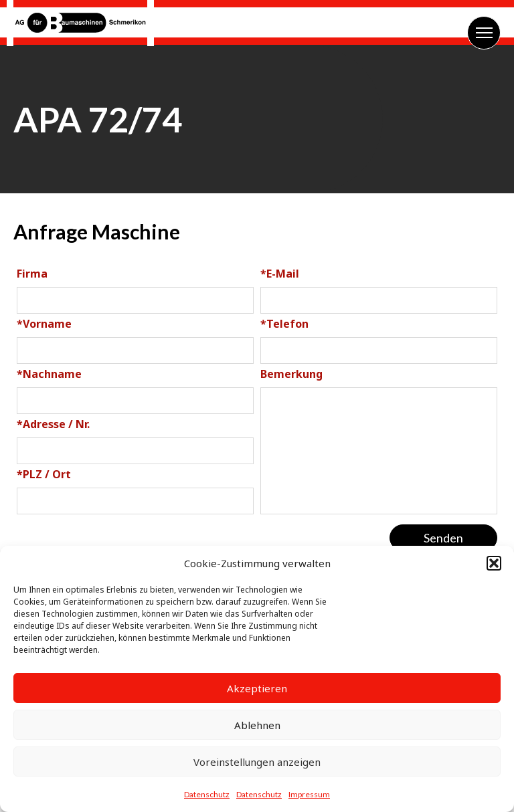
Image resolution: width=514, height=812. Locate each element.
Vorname (44, 324)
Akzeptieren (257, 688)
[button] (494, 563)
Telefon (284, 324)
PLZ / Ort (44, 474)
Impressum (309, 794)
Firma (32, 274)
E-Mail (280, 274)
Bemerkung (291, 374)
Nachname (49, 374)
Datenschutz (207, 794)
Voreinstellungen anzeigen (257, 762)
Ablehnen (257, 725)
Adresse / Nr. (53, 424)
